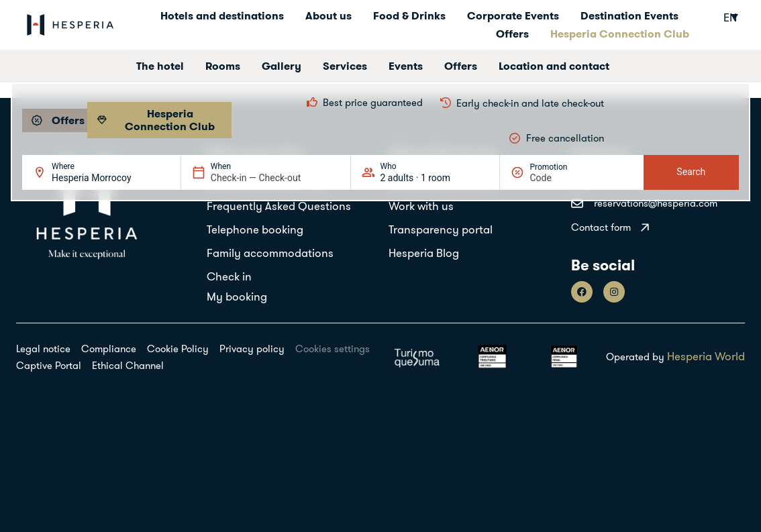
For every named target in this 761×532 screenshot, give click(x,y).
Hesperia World (706, 356)
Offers (512, 34)
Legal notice (43, 349)
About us (328, 15)
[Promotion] (562, 178)
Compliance (109, 349)
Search (691, 172)
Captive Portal (49, 365)
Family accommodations (270, 253)
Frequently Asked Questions (279, 206)
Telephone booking (255, 229)
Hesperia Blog (424, 253)
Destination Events (629, 15)
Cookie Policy (178, 349)
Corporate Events (513, 15)
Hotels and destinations (222, 15)
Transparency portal (441, 229)
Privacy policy (252, 349)
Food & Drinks (409, 15)
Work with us (421, 206)
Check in (229, 276)
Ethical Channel (128, 365)
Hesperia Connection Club (620, 34)
